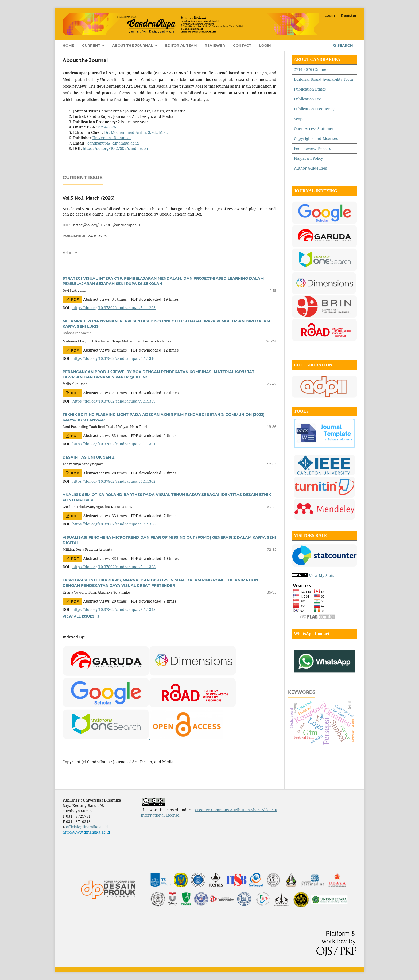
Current (92, 45)
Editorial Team (181, 45)
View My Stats (321, 575)
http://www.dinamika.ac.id (86, 832)
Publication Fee (308, 99)
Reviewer (215, 45)
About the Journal (133, 45)
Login (265, 45)
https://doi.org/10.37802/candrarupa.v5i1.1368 (114, 567)
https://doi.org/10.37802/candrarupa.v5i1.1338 (114, 524)
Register (349, 15)
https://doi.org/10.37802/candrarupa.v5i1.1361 (114, 444)
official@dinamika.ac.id (87, 827)
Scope (299, 119)
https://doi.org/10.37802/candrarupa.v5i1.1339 (114, 401)
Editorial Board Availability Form (323, 79)
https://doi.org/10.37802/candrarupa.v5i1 (107, 225)
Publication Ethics (310, 89)
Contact (242, 45)
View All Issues (78, 616)
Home (68, 45)
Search (343, 45)
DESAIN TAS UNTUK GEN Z (88, 457)
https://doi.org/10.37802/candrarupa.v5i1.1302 (114, 481)
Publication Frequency (314, 109)
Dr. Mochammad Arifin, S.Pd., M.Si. (136, 132)
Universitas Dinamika (112, 138)
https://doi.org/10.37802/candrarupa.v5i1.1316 (114, 358)
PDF (74, 299)
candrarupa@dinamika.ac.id (113, 143)
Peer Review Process (312, 148)
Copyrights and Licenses (316, 138)
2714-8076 (107, 127)
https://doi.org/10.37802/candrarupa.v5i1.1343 (114, 609)
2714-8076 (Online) (311, 69)
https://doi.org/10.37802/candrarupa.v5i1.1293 (114, 308)
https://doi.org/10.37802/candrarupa (115, 148)
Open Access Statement (315, 129)
